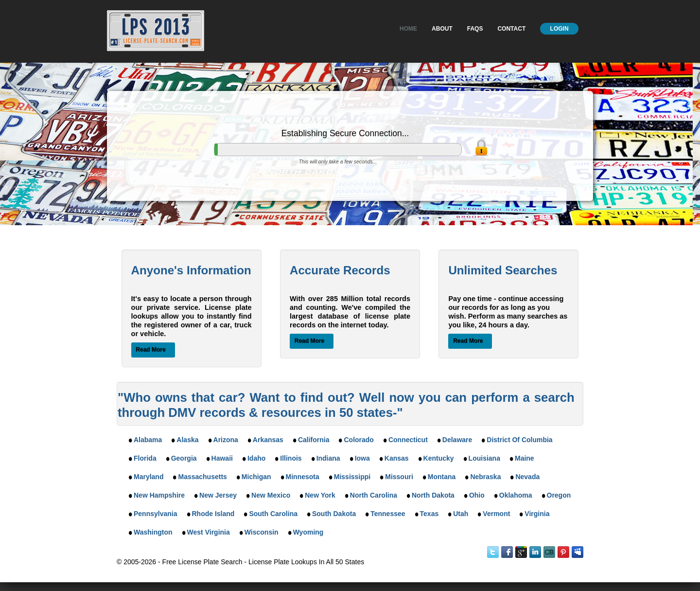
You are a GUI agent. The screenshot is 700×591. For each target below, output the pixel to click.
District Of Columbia (519, 440)
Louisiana (484, 458)
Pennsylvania (156, 514)
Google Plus (521, 552)
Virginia (537, 514)
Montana (442, 477)
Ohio (477, 495)
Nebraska (485, 477)
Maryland (149, 477)
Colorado (359, 440)
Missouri (399, 477)
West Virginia (209, 532)
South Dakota (334, 514)
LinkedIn (535, 552)
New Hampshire (159, 495)
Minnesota (303, 477)
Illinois (291, 458)
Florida (145, 458)
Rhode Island (213, 514)
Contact (511, 29)
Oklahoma (516, 495)
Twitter (493, 552)
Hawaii (222, 458)
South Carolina (273, 514)
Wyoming (308, 532)
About (442, 29)
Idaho (256, 458)
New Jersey (218, 495)
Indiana (328, 458)
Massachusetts (202, 477)
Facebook (507, 552)
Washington (153, 532)
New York (320, 495)
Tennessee (388, 514)
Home (408, 29)
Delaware (457, 440)
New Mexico (271, 495)
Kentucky (439, 458)
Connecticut (408, 440)
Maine (525, 458)
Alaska (187, 440)
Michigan (256, 477)
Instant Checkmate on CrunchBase (549, 552)
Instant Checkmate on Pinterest (563, 552)
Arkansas (268, 440)
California (314, 440)
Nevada (527, 477)
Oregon (559, 495)
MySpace (577, 552)
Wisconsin (262, 532)
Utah (461, 514)
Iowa (362, 458)
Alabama (148, 440)
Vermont (496, 514)
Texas (429, 514)
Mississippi (352, 477)
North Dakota (433, 495)
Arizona (226, 440)
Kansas (397, 458)
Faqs (475, 29)
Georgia (184, 458)
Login (560, 29)
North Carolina (374, 495)
